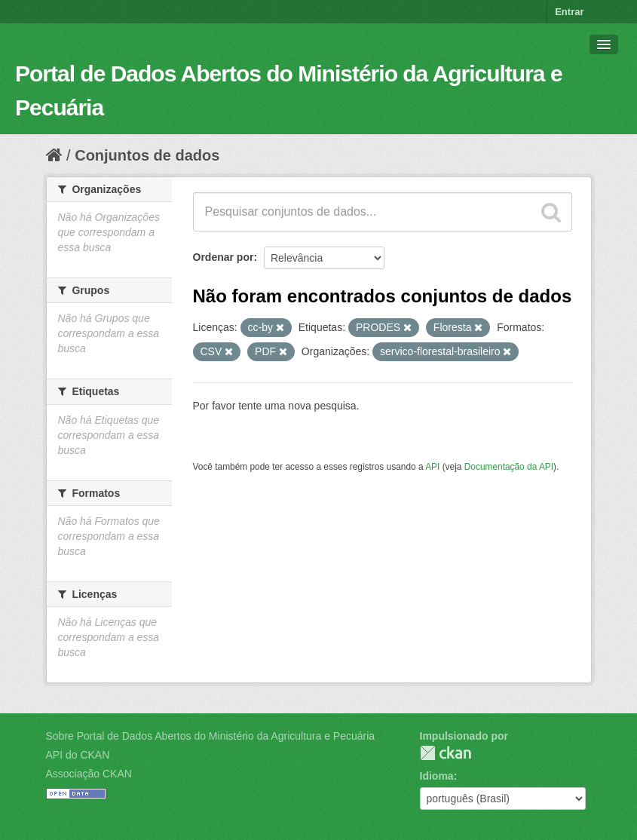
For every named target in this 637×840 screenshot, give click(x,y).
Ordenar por (224, 257)
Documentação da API (509, 467)
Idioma (437, 776)
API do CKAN (78, 755)
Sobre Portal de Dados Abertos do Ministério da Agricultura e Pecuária (211, 736)
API (432, 467)
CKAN (446, 753)
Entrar (569, 12)
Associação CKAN (89, 774)
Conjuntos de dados (147, 155)
